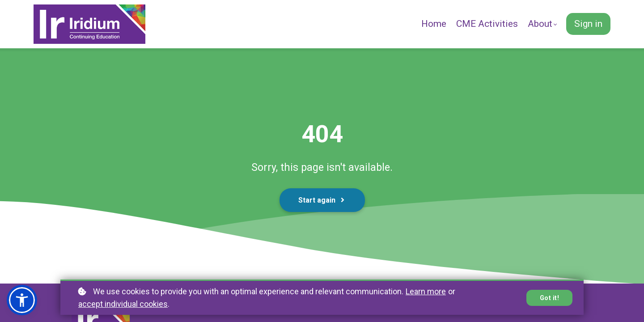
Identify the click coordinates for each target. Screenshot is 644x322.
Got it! (550, 298)
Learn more (426, 291)
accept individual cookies (123, 304)
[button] (22, 300)
